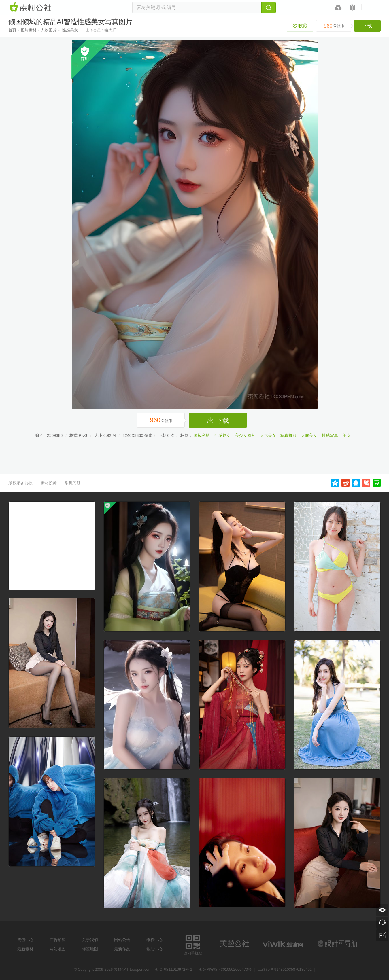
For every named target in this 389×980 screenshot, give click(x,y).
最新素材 (25, 949)
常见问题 (73, 483)
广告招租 (58, 940)
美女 (347, 435)
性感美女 (70, 30)
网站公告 (122, 940)
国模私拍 (202, 435)
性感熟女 (222, 435)
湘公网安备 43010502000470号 (225, 969)
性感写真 (330, 435)
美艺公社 (234, 944)
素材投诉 (49, 483)
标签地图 (90, 949)
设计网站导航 (339, 944)
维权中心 (154, 940)
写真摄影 (288, 435)
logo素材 (284, 944)
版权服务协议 (20, 483)
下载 (367, 26)
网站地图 (58, 949)
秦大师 (110, 30)
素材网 (31, 7)
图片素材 (29, 30)
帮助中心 (154, 949)
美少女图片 (245, 435)
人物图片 (49, 30)
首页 (12, 30)
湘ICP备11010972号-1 (173, 969)
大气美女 (268, 435)
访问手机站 (193, 944)
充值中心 (25, 940)
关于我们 (90, 940)
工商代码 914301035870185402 (285, 969)
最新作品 (122, 949)
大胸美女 (309, 435)
